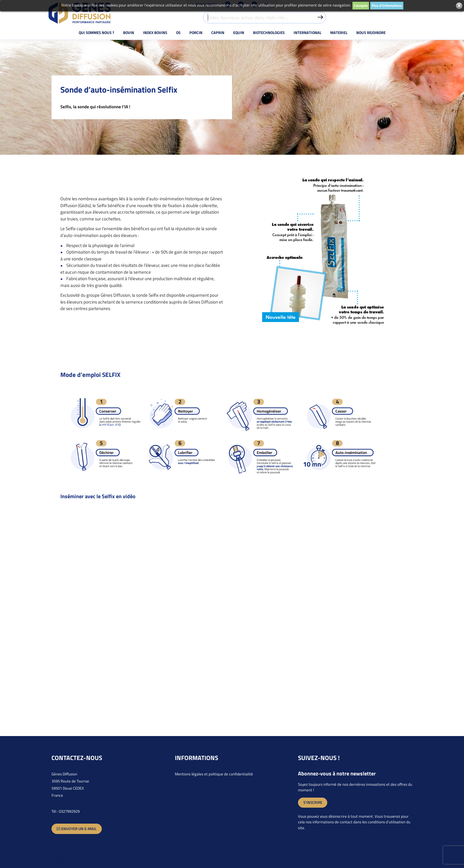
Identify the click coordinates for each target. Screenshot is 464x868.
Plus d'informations (387, 5)
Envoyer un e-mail (76, 829)
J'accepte (361, 5)
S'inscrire (313, 802)
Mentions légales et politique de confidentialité (214, 774)
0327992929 (69, 811)
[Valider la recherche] (320, 17)
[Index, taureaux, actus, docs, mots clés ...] (265, 17)
